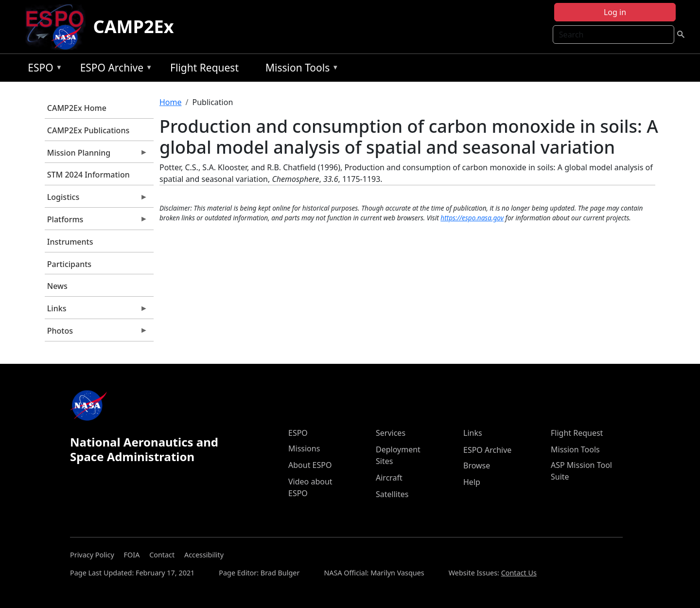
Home (171, 102)
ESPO (43, 69)
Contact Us (519, 573)
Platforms (96, 222)
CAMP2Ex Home (77, 108)
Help (472, 482)
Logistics (96, 199)
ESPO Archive (114, 69)
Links (96, 311)
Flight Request (204, 68)
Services (391, 433)
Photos (96, 333)
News (57, 286)
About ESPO (310, 465)
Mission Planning (96, 155)
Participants (69, 264)
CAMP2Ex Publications (88, 130)
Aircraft (389, 478)
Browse (477, 465)
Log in (615, 12)
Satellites (392, 494)
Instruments (70, 242)
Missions (304, 448)
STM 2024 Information (88, 175)
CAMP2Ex (134, 27)
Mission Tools (300, 69)
